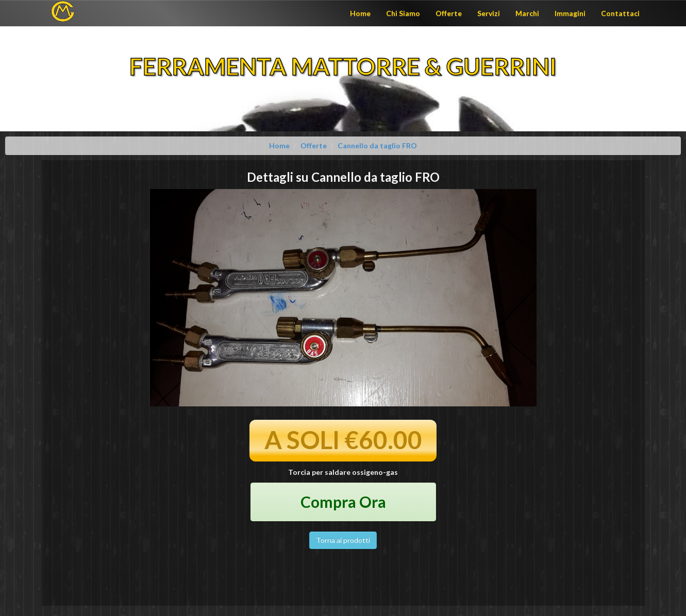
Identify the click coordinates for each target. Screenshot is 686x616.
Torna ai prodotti (343, 540)
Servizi (489, 13)
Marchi (527, 13)
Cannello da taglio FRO (377, 146)
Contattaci (620, 13)
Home (360, 13)
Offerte (449, 13)
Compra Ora (343, 502)
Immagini (570, 13)
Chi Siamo (403, 13)
